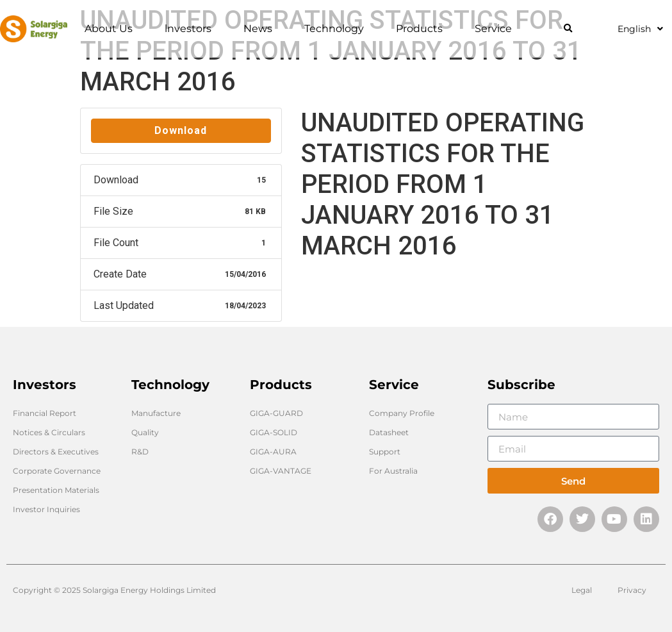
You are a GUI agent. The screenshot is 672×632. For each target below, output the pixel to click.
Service (496, 29)
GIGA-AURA (273, 452)
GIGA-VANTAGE (281, 471)
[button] (568, 29)
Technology (337, 29)
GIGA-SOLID (274, 432)
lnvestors (191, 29)
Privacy (632, 590)
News (261, 29)
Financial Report (45, 413)
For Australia (393, 471)
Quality (145, 432)
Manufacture (156, 413)
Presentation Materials (56, 490)
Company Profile (402, 413)
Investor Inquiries (46, 509)
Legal (582, 590)
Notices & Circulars (49, 432)
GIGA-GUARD (276, 413)
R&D (140, 452)
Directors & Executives (56, 452)
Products (422, 29)
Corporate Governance (57, 471)
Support (385, 452)
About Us (112, 29)
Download (181, 130)
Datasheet (389, 432)
